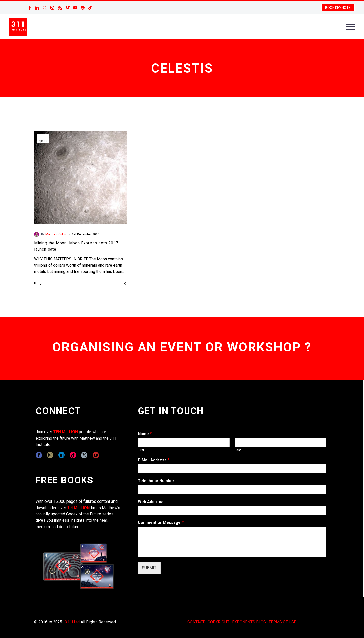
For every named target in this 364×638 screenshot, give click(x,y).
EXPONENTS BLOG (249, 622)
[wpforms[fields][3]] (232, 510)
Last (238, 450)
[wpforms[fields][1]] (232, 468)
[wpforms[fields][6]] (232, 489)
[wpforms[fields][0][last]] (280, 442)
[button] (125, 283)
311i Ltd (72, 622)
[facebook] (39, 455)
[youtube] (96, 455)
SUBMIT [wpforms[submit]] (149, 568)
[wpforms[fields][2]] (232, 542)
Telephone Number (156, 481)
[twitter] (84, 455)
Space (43, 141)
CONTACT (196, 622)
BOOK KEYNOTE (338, 8)
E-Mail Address (154, 460)
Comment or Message (161, 523)
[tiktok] (73, 455)
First (141, 450)
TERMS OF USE (282, 622)
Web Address (151, 502)
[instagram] (50, 455)
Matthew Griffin (56, 234)
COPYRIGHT (218, 622)
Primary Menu (350, 27)
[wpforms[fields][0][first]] (184, 442)
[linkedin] (62, 455)
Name (145, 434)
